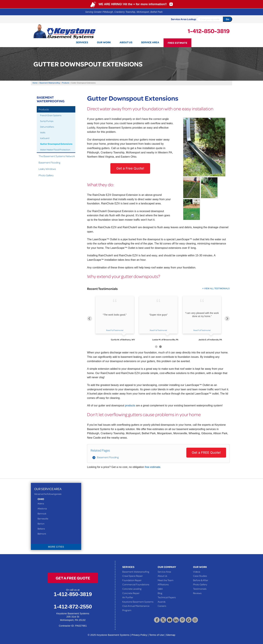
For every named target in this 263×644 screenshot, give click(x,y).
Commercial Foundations (136, 584)
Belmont (42, 534)
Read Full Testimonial (115, 330)
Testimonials (200, 589)
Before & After (201, 580)
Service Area (164, 572)
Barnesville (43, 519)
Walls (43, 132)
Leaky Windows (47, 169)
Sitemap (171, 635)
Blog (160, 593)
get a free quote (73, 578)
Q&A (160, 589)
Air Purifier (128, 597)
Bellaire (41, 529)
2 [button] (160, 347)
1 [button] (156, 347)
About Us (162, 576)
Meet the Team (166, 580)
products (130, 405)
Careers (162, 606)
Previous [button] (90, 319)
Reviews (197, 593)
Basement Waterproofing (51, 99)
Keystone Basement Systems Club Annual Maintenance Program (138, 606)
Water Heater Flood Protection (55, 149)
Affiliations (163, 584)
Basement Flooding (108, 457)
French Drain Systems (51, 115)
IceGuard (45, 138)
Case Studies (200, 576)
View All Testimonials (217, 289)
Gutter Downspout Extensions (56, 144)
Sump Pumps (47, 121)
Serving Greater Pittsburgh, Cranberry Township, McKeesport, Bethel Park (124, 12)
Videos (197, 572)
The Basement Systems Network (57, 156)
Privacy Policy (139, 635)
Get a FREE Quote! (206, 453)
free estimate (152, 467)
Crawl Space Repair (133, 576)
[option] (115, 319)
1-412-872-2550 (73, 607)
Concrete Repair (131, 593)
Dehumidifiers (47, 127)
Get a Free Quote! (130, 168)
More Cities (56, 547)
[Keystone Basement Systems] (64, 31)
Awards (162, 602)
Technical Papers (167, 597)
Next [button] (227, 319)
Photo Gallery (46, 175)
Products (44, 109)
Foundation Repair (132, 580)
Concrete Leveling (132, 589)
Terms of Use (156, 635)
